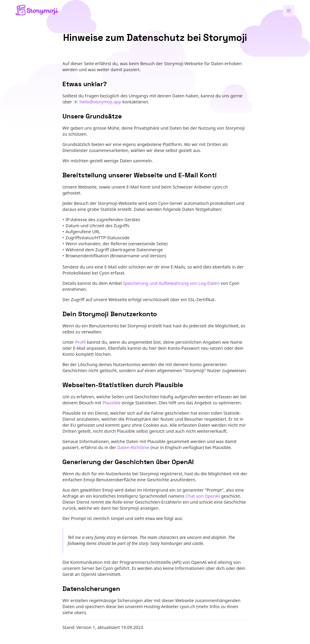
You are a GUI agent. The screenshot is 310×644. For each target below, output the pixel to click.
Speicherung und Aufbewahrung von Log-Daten (171, 283)
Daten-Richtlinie (133, 447)
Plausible (112, 403)
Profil (80, 342)
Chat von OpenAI (203, 496)
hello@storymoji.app (101, 102)
